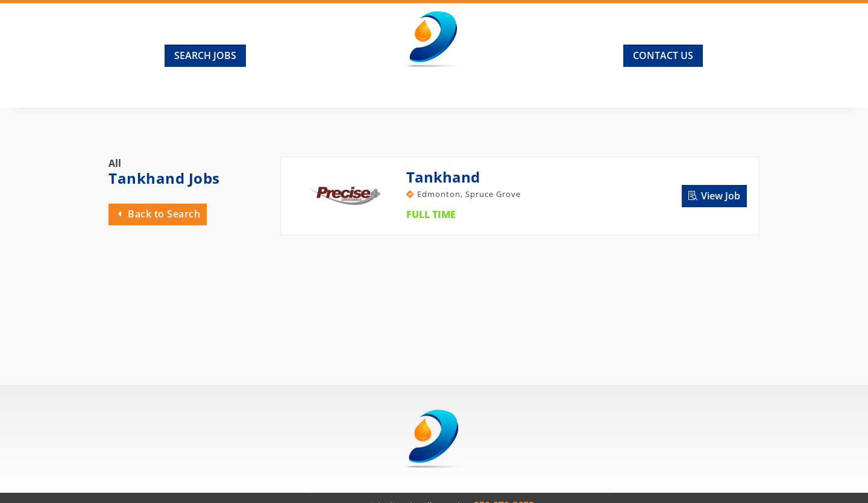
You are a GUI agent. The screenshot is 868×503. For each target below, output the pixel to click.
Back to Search (164, 214)
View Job (721, 196)
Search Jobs (205, 55)
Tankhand (443, 177)
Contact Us (663, 55)
